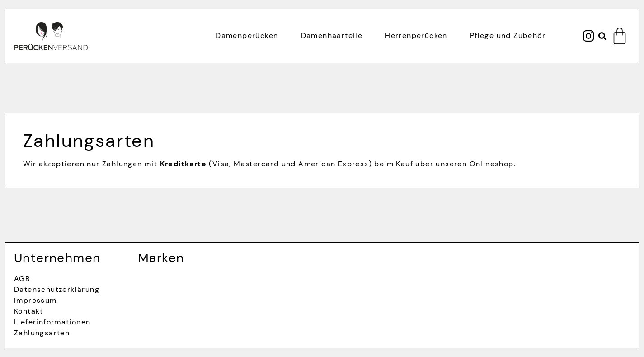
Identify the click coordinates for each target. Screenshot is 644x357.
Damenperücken (247, 35)
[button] (603, 36)
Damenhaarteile (332, 35)
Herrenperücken (416, 35)
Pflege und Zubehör (508, 35)
